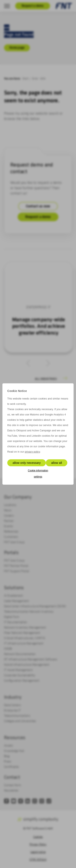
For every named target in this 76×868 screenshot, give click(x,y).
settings (38, 477)
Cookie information (38, 471)
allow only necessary (27, 463)
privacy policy (32, 452)
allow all (56, 463)
